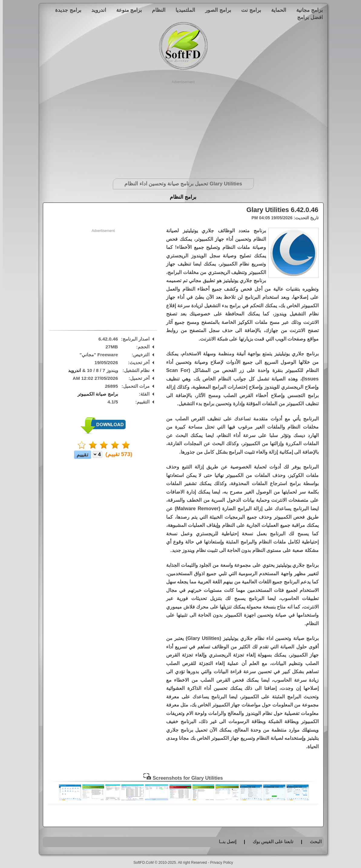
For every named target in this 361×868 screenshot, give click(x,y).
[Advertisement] (180, 127)
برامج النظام (180, 197)
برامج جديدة (66, 10)
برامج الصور (215, 10)
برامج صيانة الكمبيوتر (95, 394)
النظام (156, 10)
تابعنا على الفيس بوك (270, 842)
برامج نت (248, 10)
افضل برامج (307, 17)
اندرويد (96, 10)
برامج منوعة (126, 10)
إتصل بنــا (225, 842)
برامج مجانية (307, 10)
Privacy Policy (219, 863)
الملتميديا (183, 10)
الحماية (276, 10)
